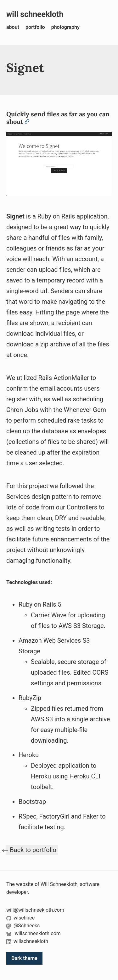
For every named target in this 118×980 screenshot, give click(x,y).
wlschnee (20, 918)
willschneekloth (27, 941)
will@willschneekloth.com (35, 910)
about (13, 27)
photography (65, 27)
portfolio (35, 27)
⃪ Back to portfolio (32, 850)
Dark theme (24, 958)
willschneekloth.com (34, 933)
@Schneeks (23, 926)
